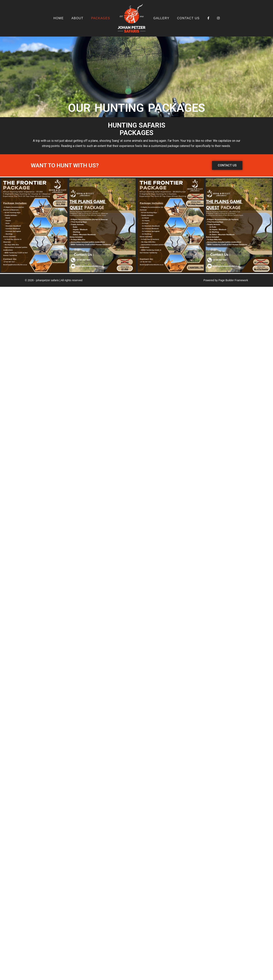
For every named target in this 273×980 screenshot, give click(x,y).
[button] (227, 165)
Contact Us (188, 18)
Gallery (161, 18)
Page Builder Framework (233, 280)
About (77, 18)
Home (58, 18)
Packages (101, 18)
